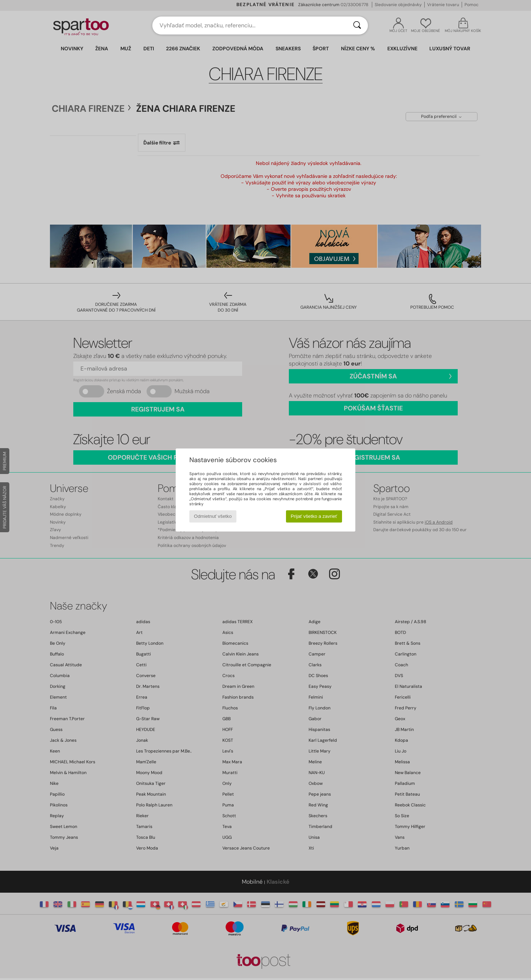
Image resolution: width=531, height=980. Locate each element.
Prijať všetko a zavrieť (314, 516)
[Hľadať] (357, 26)
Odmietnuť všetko (213, 516)
